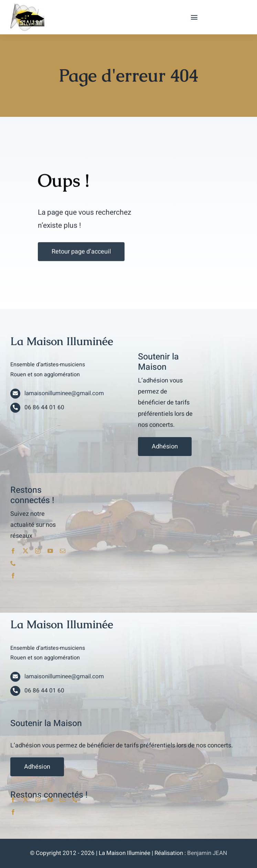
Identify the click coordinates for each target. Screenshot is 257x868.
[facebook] (13, 551)
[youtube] (50, 551)
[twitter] (25, 551)
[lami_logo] (27, 6)
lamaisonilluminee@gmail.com (64, 393)
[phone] (13, 563)
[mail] (63, 551)
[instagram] (38, 551)
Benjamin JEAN (207, 853)
